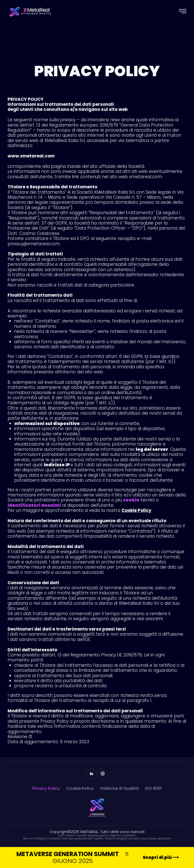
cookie (131, 500)
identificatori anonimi (34, 505)
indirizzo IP (57, 465)
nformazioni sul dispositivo (47, 423)
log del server (152, 449)
